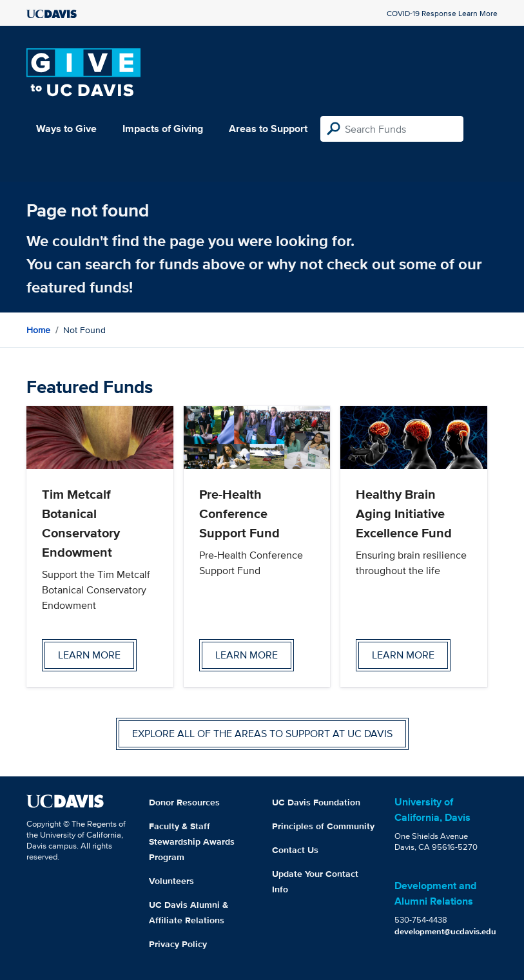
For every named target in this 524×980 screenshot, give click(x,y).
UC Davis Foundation (316, 802)
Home (38, 330)
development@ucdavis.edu (445, 931)
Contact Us (295, 850)
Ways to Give (66, 129)
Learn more (89, 655)
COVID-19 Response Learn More (442, 13)
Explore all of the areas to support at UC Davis (262, 734)
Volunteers (171, 881)
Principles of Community (323, 826)
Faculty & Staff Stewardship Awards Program (192, 841)
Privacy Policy (178, 944)
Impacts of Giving (163, 129)
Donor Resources (184, 802)
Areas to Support (268, 129)
